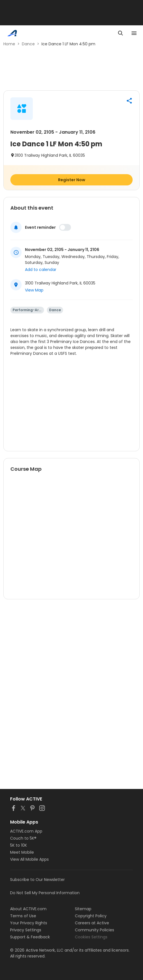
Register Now (72, 180)
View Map (34, 290)
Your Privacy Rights (29, 923)
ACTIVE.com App (26, 831)
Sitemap (83, 909)
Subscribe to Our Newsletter (37, 880)
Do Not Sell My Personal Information (45, 893)
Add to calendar (41, 270)
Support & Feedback (30, 937)
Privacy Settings (26, 930)
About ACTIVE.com (28, 909)
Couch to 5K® (23, 838)
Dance (28, 44)
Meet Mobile (22, 852)
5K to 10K (19, 845)
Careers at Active (92, 923)
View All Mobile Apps (29, 859)
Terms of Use (23, 916)
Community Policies (94, 930)
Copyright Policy (91, 916)
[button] (129, 101)
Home (9, 44)
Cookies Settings (91, 937)
